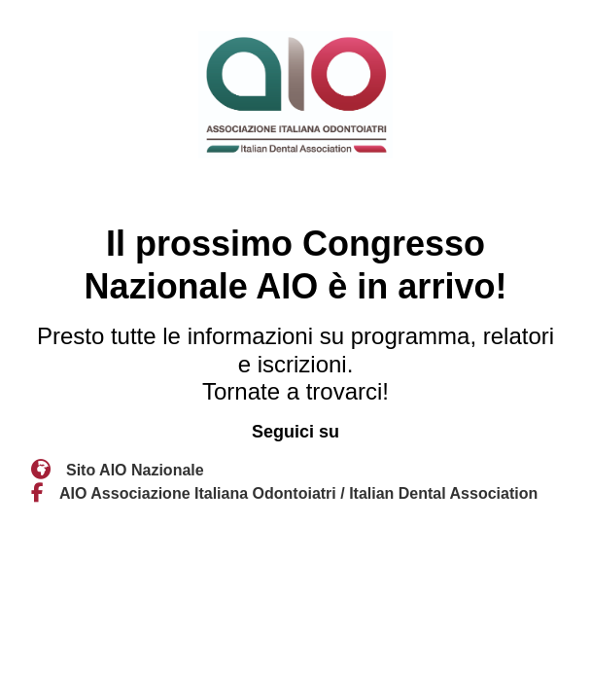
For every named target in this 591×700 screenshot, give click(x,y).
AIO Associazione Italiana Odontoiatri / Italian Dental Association (298, 493)
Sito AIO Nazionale (135, 470)
